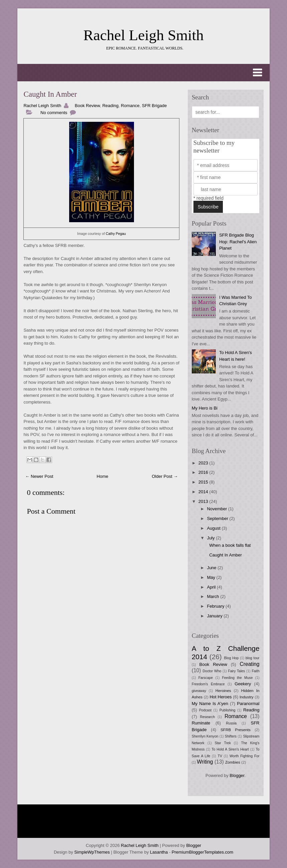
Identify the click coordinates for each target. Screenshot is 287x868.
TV (220, 756)
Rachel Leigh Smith (144, 35)
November (218, 509)
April (212, 587)
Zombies (233, 762)
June (212, 568)
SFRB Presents (236, 730)
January (215, 616)
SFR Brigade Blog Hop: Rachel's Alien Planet (238, 242)
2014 (204, 492)
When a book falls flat (230, 545)
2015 (204, 482)
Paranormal (248, 704)
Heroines (223, 690)
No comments (54, 113)
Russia (231, 723)
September (218, 518)
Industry (247, 697)
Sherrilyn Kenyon (205, 736)
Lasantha (159, 852)
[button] (144, 73)
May (211, 577)
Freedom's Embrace (208, 684)
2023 (204, 463)
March (213, 596)
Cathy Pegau (116, 234)
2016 (204, 472)
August (214, 528)
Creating (250, 664)
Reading (110, 106)
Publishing (228, 710)
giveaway (199, 691)
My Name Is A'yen (210, 704)
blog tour (253, 658)
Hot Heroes (221, 697)
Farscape (206, 678)
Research (207, 717)
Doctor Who (212, 671)
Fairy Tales (236, 671)
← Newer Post (39, 476)
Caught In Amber (50, 94)
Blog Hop (232, 658)
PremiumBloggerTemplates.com (202, 852)
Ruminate (201, 723)
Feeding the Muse (237, 678)
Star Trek (223, 743)
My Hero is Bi (205, 408)
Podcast (205, 710)
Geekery (243, 684)
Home (102, 476)
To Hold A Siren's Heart (230, 749)
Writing (205, 762)
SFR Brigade (154, 106)
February (216, 606)
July (211, 538)
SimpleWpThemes (92, 852)
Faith (255, 671)
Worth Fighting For (245, 756)
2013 (204, 501)
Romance (130, 106)
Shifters (231, 736)
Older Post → (165, 476)
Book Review (87, 106)
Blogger (237, 775)
